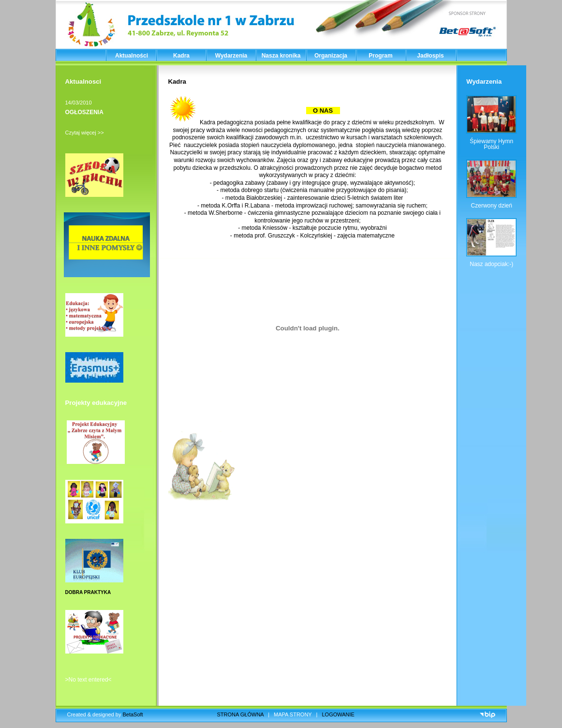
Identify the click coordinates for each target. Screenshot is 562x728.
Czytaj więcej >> (85, 133)
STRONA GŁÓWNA (241, 714)
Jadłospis (430, 56)
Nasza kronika (281, 56)
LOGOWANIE (338, 714)
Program (380, 56)
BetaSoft (133, 714)
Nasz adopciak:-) (491, 264)
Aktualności (132, 56)
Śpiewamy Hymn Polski (491, 144)
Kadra (181, 56)
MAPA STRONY (293, 714)
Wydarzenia (231, 56)
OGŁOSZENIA (84, 112)
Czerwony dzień (492, 206)
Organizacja (331, 56)
